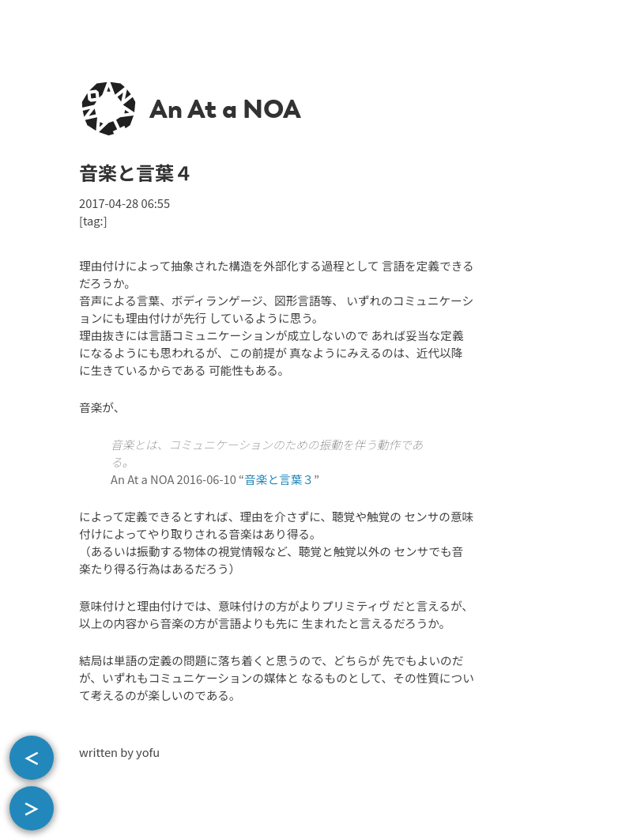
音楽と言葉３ (279, 479)
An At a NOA (225, 109)
